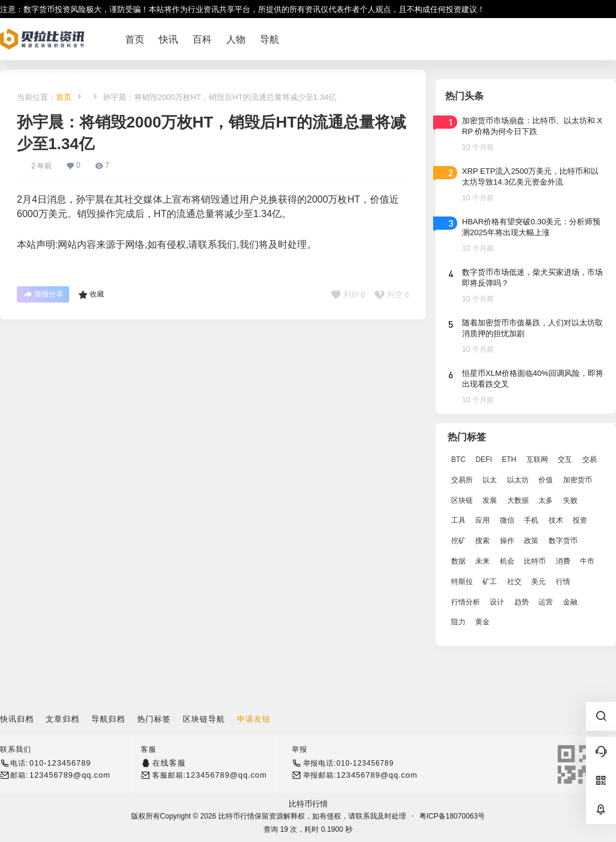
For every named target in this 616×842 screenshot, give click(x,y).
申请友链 (254, 719)
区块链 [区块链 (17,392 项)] (462, 500)
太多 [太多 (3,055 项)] (546, 500)
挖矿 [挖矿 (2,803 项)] (458, 541)
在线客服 (169, 763)
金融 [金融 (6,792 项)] (570, 602)
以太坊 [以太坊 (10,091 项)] (518, 480)
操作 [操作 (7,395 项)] (507, 541)
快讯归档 (17, 719)
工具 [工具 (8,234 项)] (458, 520)
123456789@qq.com (70, 775)
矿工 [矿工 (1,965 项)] (490, 582)
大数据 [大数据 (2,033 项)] (518, 500)
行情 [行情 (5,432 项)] (563, 582)
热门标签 (154, 719)
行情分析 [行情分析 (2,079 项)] (466, 602)
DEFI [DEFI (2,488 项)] (483, 459)
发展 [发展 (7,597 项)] (490, 500)
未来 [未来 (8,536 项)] (482, 561)
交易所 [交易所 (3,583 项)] (462, 480)
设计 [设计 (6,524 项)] (497, 602)
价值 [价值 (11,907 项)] (546, 480)
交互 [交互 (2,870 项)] (565, 459)
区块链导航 (204, 719)
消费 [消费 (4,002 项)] (563, 561)
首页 (64, 97)
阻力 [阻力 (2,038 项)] (458, 622)
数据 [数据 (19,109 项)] (458, 561)
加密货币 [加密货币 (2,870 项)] (577, 480)
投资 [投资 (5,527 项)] (580, 520)
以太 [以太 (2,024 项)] (490, 480)
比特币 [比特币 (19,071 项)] (535, 561)
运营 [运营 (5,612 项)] (546, 602)
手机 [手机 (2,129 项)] (531, 520)
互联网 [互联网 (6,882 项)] (537, 459)
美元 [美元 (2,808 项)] (538, 582)
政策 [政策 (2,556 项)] (531, 541)
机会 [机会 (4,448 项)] (507, 561)
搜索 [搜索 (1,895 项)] (482, 541)
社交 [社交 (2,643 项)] (514, 582)
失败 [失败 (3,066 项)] (570, 500)
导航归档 (108, 719)
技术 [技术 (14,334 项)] (556, 520)
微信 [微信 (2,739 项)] (507, 520)
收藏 (91, 295)
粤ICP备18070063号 (452, 816)
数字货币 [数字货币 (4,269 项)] (563, 541)
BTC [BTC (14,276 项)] (458, 459)
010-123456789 (60, 763)
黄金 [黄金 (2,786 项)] (482, 622)
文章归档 (63, 719)
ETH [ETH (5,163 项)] (509, 459)
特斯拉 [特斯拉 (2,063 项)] (462, 582)
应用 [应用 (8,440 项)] (482, 520)
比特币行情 (308, 804)
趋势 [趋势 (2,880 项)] (522, 602)
